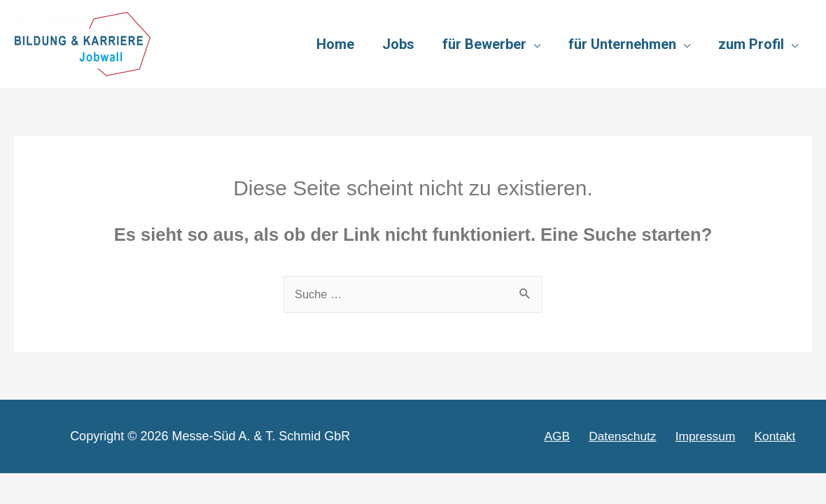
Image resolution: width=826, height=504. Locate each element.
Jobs (398, 44)
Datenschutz (636, 437)
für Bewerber (484, 44)
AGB (575, 437)
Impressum (715, 437)
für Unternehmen (622, 44)
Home (335, 44)
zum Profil (751, 44)
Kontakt (780, 437)
